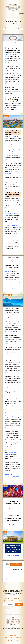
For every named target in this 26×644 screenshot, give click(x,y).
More (12, 318)
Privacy (19, 633)
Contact (12, 637)
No (10, 511)
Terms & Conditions (10, 633)
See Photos (13, 332)
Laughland (9, 89)
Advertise (21, 14)
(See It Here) (11, 406)
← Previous (7, 29)
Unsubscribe (7, 563)
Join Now (19, 605)
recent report (16, 225)
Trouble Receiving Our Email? (13, 14)
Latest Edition (5, 14)
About (7, 637)
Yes (10, 509)
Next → (20, 29)
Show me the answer (13, 556)
